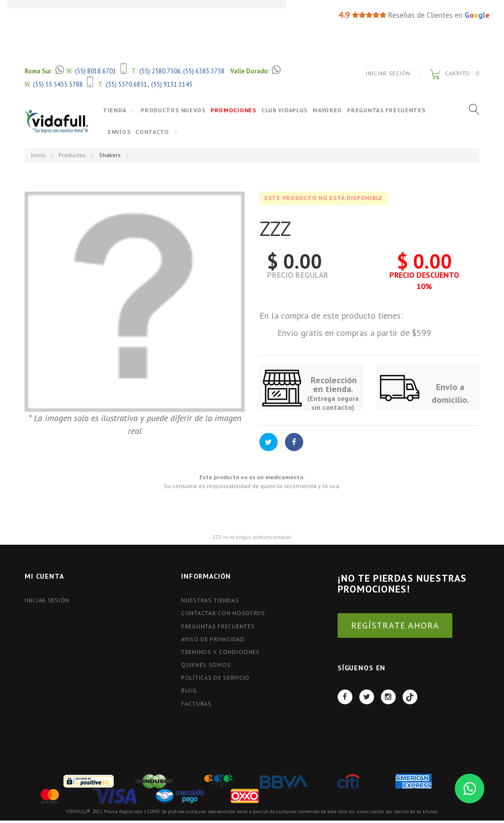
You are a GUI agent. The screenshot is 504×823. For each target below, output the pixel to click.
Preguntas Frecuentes (386, 110)
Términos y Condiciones (220, 652)
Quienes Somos (206, 665)
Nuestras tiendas (210, 600)
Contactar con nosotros (223, 613)
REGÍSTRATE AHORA (395, 625)
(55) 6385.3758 (204, 71)
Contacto (152, 132)
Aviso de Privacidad (213, 639)
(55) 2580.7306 (160, 71)
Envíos (119, 132)
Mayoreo (327, 110)
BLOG (189, 690)
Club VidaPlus (284, 110)
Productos (72, 155)
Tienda (114, 110)
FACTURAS (196, 704)
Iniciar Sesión (388, 73)
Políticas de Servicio (215, 677)
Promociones (234, 110)
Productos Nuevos (173, 110)
